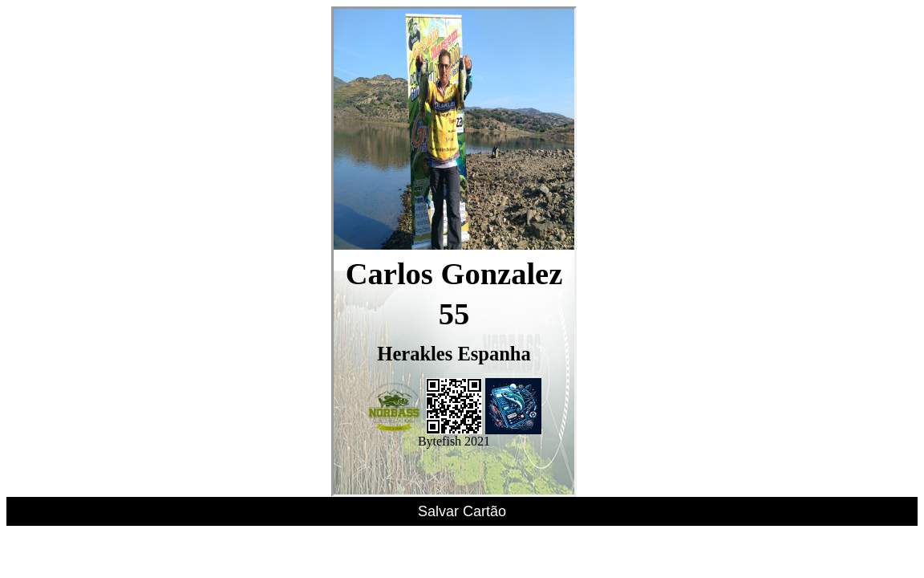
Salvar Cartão (462, 511)
